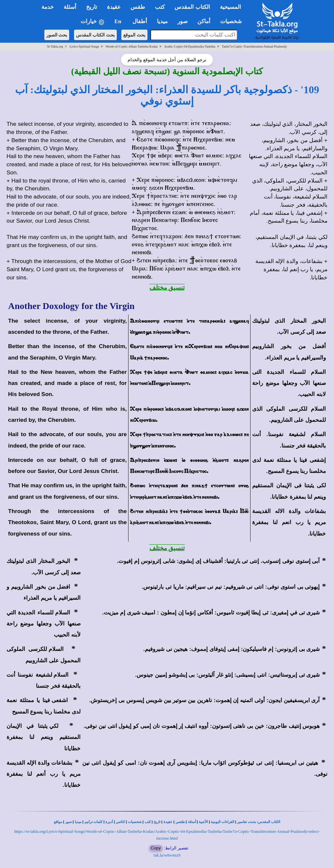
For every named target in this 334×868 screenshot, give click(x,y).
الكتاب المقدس (269, 822)
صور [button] (182, 21)
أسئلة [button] (70, 7)
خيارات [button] (93, 22)
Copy (156, 848)
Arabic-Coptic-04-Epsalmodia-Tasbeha (190, 46)
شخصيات (135, 822)
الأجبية (203, 822)
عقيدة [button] (114, 7)
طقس (180, 822)
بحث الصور (57, 35)
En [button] (119, 21)
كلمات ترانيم (94, 822)
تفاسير (242, 822)
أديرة (109, 822)
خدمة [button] (48, 7)
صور (68, 822)
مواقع (58, 822)
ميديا (78, 822)
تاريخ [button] (92, 7)
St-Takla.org (55, 46)
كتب (148, 822)
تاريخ (157, 822)
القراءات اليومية (222, 822)
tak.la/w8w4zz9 (167, 855)
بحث (253, 822)
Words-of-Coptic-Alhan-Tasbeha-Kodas (131, 46)
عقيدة (168, 822)
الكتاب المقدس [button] (192, 7)
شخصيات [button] (233, 21)
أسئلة (192, 822)
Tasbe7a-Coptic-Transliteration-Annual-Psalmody (254, 46)
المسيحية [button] (230, 7)
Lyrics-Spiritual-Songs (84, 46)
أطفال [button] (140, 21)
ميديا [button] (162, 21)
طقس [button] (138, 7)
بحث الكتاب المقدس (95, 35)
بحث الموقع (134, 35)
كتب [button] (160, 7)
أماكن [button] (204, 21)
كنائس (120, 822)
